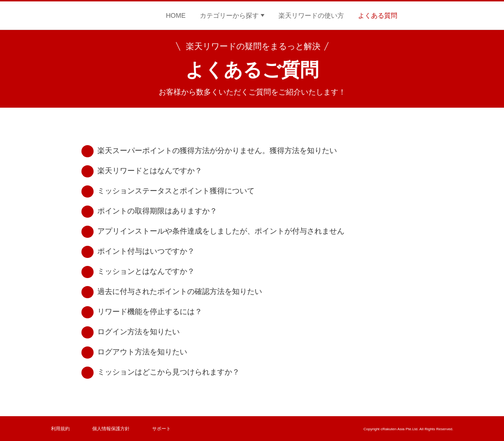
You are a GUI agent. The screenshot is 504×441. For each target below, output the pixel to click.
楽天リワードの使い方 (311, 15)
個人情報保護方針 (111, 429)
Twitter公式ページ (446, 15)
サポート (161, 429)
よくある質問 (378, 15)
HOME (176, 15)
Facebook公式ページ (418, 15)
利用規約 (60, 429)
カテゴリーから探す (229, 15)
